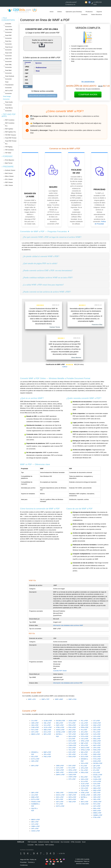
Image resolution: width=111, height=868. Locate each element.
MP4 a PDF (47, 734)
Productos (89, 12)
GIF (26, 77)
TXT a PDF (72, 723)
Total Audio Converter (9, 103)
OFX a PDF (97, 768)
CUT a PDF (60, 768)
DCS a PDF (47, 732)
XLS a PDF (47, 725)
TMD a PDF (72, 802)
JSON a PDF (73, 721)
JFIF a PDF (97, 748)
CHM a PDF (35, 727)
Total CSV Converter (8, 60)
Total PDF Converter (8, 37)
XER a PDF (35, 761)
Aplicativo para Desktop (74, 12)
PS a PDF (84, 730)
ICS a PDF (97, 772)
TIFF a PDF (72, 734)
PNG (27, 83)
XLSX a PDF (48, 727)
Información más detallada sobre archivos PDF (68, 683)
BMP (27, 70)
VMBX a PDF (35, 826)
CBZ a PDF (35, 725)
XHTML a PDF (61, 732)
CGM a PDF (72, 745)
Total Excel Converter (9, 48)
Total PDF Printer (11, 138)
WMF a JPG (32, 699)
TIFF (27, 73)
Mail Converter (55, 842)
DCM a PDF (97, 723)
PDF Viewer (9, 182)
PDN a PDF (97, 750)
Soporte (99, 12)
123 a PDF (72, 739)
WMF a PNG (72, 699)
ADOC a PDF (60, 730)
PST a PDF (35, 730)
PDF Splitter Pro (10, 132)
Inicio (52, 12)
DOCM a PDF (73, 793)
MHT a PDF (97, 745)
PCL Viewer (9, 179)
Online (60, 12)
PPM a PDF (85, 727)
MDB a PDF (35, 797)
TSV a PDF (72, 750)
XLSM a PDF (48, 721)
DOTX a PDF (60, 806)
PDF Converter (32, 842)
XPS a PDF (84, 745)
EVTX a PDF (35, 759)
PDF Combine (10, 120)
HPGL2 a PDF (85, 750)
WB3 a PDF (47, 730)
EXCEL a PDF (98, 775)
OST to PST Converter (9, 92)
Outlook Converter (44, 842)
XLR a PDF (97, 734)
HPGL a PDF (85, 741)
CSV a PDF (84, 739)
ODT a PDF (97, 730)
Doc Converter (65, 842)
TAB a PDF (97, 777)
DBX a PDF (35, 822)
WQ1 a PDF (97, 725)
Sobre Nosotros (97, 14)
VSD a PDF (84, 725)
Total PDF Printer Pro (11, 142)
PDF (27, 87)
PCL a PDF (84, 721)
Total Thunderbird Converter (9, 85)
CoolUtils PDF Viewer (60, 671)
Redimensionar (41, 68)
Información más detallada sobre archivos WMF (68, 625)
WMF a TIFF (45, 699)
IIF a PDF (96, 770)
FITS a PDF (85, 736)
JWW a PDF (60, 766)
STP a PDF (72, 779)
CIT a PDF (97, 721)
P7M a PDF (97, 743)
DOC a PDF (60, 797)
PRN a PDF (72, 725)
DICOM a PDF (61, 721)
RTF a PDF (60, 799)
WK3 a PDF (72, 736)
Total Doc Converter (8, 43)
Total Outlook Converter (10, 78)
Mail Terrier (9, 163)
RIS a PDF (35, 757)
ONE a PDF (60, 793)
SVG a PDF (72, 748)
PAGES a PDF (36, 802)
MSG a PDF (97, 741)
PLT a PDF (72, 768)
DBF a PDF (84, 743)
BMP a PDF (72, 732)
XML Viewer (9, 185)
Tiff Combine (9, 150)
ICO (27, 80)
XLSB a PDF (97, 779)
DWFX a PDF (60, 775)
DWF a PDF (60, 725)
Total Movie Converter (9, 109)
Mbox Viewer (9, 176)
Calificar (65, 367)
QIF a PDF (97, 766)
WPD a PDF (72, 797)
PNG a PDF (72, 727)
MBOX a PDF (36, 734)
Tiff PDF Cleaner (11, 135)
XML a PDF (47, 723)
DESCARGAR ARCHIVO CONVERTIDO (42, 96)
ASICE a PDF (36, 831)
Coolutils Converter (8, 25)
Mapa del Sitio (25, 860)
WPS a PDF (72, 799)
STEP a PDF (72, 777)
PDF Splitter (9, 129)
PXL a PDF (97, 732)
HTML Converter (76, 842)
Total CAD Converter (8, 54)
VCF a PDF (97, 736)
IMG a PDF (60, 723)
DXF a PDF (97, 727)
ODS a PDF (85, 779)
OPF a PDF (35, 829)
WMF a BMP (59, 699)
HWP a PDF (72, 795)
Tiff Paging (9, 147)
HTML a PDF (60, 727)
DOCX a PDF (85, 748)
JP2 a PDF (84, 732)
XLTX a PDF (72, 743)
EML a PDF (97, 739)
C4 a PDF (34, 721)
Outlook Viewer (10, 170)
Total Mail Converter (8, 72)
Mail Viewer (9, 173)
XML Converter (39, 845)
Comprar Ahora (88, 95)
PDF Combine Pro (10, 124)
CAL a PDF (84, 723)
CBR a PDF (35, 723)
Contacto (84, 14)
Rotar (38, 71)
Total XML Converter (8, 66)
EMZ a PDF (85, 734)
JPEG (27, 67)
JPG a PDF (72, 730)
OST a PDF (35, 732)
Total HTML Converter (9, 31)
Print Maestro (10, 160)
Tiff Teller (8, 153)
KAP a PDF (72, 741)
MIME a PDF (97, 813)
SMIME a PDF (98, 815)
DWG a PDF (60, 770)
